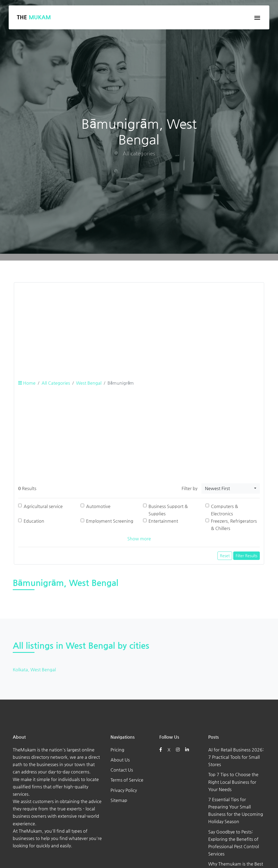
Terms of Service (127, 780)
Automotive (98, 506)
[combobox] (231, 488)
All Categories (56, 383)
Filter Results (247, 556)
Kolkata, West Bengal (34, 670)
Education (34, 521)
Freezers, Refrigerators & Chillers (234, 525)
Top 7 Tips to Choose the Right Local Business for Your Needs (233, 782)
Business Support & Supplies (168, 510)
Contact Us (122, 770)
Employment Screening (110, 521)
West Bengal (89, 383)
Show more (139, 539)
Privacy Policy (124, 790)
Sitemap (119, 800)
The (34, 17)
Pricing (117, 750)
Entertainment (163, 521)
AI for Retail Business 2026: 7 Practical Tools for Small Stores (236, 757)
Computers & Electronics (225, 510)
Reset (225, 556)
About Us (120, 760)
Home (27, 383)
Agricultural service (43, 506)
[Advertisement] (139, 325)
